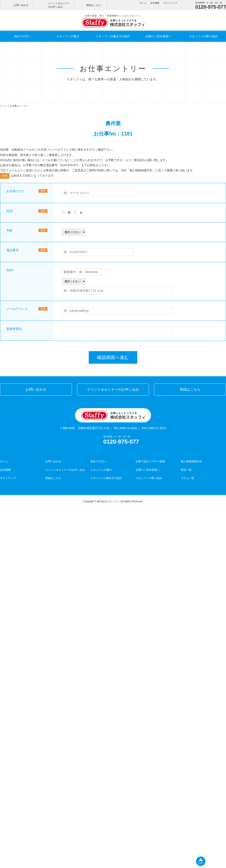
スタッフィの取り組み (203, 36)
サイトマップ (170, 3)
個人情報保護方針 (141, 170)
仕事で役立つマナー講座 (150, 461)
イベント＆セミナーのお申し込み (59, 5)
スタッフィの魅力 (68, 36)
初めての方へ (23, 36)
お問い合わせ (21, 5)
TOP (201, 863)
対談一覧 (186, 470)
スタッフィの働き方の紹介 (113, 36)
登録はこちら (93, 5)
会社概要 (155, 3)
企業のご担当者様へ (158, 36)
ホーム (143, 3)
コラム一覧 (187, 478)
